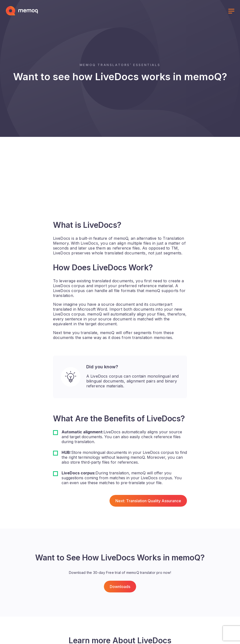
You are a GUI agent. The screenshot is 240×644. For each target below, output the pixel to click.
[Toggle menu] (231, 12)
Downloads (120, 587)
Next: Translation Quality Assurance (148, 501)
